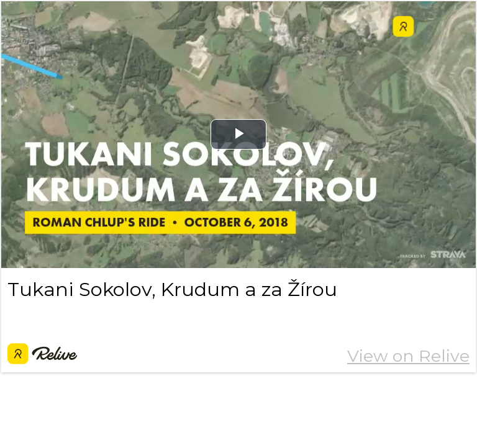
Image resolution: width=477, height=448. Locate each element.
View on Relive (408, 356)
